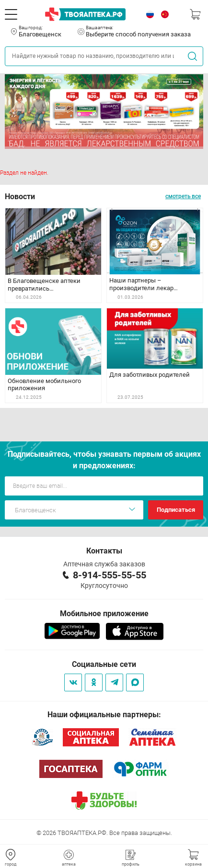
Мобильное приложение (104, 614)
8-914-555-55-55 (110, 575)
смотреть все (183, 196)
